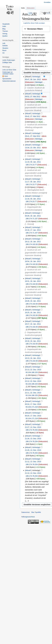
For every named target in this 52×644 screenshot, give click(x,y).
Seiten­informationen (9, 81)
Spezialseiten (7, 79)
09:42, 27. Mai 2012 (33, 116)
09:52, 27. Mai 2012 (33, 97)
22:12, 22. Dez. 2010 (33, 381)
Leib (4, 43)
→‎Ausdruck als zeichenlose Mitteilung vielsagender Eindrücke (36, 127)
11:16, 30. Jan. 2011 (33, 199)
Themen (5, 31)
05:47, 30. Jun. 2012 (33, 79)
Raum (4, 50)
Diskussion (30, 82)
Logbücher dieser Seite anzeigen (34, 23)
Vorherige (36, 77)
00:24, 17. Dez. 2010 (33, 404)
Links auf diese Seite (9, 70)
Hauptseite (6, 24)
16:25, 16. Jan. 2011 (33, 312)
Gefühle (5, 46)
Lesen (26, 13)
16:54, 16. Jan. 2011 (33, 261)
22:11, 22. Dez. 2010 (33, 393)
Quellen (5, 36)
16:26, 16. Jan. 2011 (33, 301)
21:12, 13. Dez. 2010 (33, 462)
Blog (4, 29)
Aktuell (28, 94)
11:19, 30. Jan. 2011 (33, 162)
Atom (6, 76)
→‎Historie (29, 224)
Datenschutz (26, 512)
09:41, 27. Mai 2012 (33, 136)
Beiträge (39, 82)
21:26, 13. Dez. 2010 (33, 439)
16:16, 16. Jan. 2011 (33, 341)
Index (4, 26)
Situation (5, 48)
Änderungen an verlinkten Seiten (8, 73)
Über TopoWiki (36, 512)
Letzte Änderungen (9, 60)
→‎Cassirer (30, 156)
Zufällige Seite (7, 62)
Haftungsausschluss (28, 517)
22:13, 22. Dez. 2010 (33, 370)
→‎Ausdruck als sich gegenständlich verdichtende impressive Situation (36, 108)
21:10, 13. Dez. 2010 (33, 473)
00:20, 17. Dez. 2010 (33, 416)
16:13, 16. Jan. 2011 (33, 358)
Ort (3, 53)
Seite (23, 8)
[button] (36, 29)
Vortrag (5, 34)
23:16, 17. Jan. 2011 (33, 230)
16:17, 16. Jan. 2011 (33, 324)
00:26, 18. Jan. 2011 (33, 216)
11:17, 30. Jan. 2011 (33, 182)
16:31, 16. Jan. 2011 (33, 281)
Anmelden (47, 2)
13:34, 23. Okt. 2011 (33, 148)
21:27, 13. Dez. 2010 (33, 427)
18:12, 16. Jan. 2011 (33, 242)
